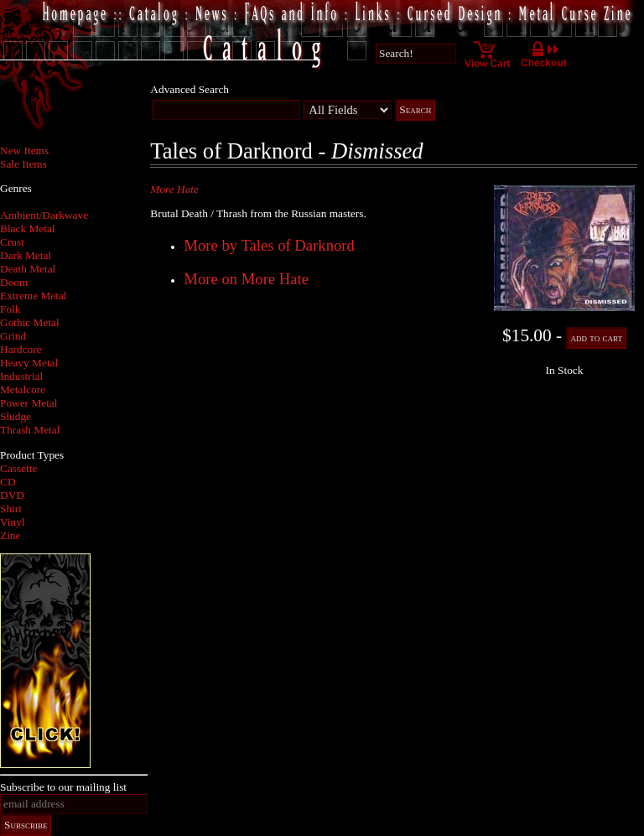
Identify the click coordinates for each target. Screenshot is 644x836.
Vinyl (13, 522)
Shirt (11, 509)
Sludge (16, 416)
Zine (10, 535)
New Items (24, 151)
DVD (12, 495)
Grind (13, 336)
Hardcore (21, 349)
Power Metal (29, 403)
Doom (14, 282)
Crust (12, 242)
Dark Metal (26, 255)
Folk (10, 309)
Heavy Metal (29, 363)
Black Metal (28, 228)
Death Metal (28, 269)
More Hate (174, 189)
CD (8, 482)
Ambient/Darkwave (44, 215)
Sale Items (23, 164)
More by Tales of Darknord (269, 245)
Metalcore (23, 389)
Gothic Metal (30, 322)
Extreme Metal (34, 296)
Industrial (21, 376)
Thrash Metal (30, 430)
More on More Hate (246, 279)
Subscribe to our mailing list (63, 787)
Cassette (18, 468)
